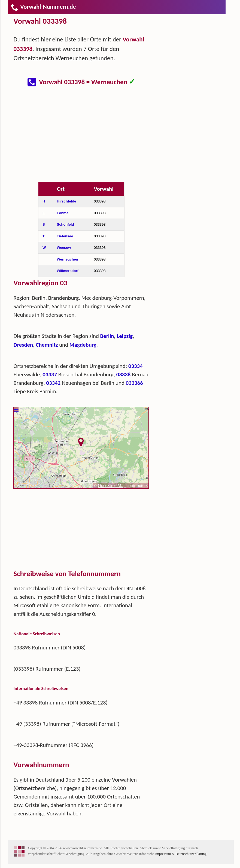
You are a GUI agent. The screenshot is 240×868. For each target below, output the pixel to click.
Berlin (107, 336)
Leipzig (125, 336)
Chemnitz (47, 345)
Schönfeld (66, 224)
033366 (134, 383)
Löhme (63, 213)
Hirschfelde (67, 201)
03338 (124, 374)
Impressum (163, 854)
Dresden (23, 345)
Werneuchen (68, 259)
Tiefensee (65, 236)
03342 (53, 383)
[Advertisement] (86, 137)
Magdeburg (83, 345)
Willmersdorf (68, 271)
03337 (50, 374)
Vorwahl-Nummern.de (43, 7)
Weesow (64, 248)
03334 (136, 366)
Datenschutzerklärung (191, 854)
